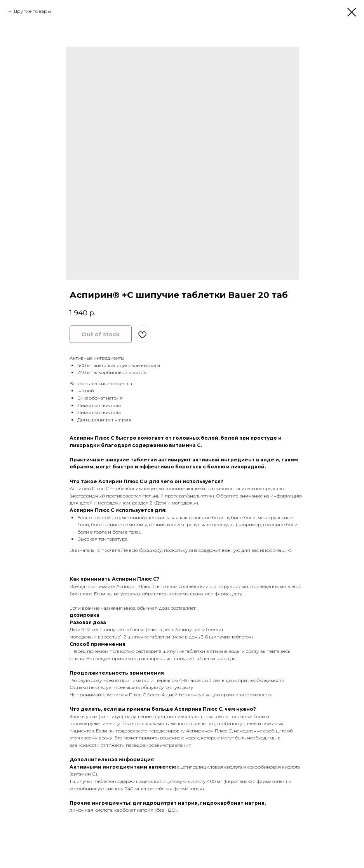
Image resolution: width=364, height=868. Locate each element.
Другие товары (32, 11)
